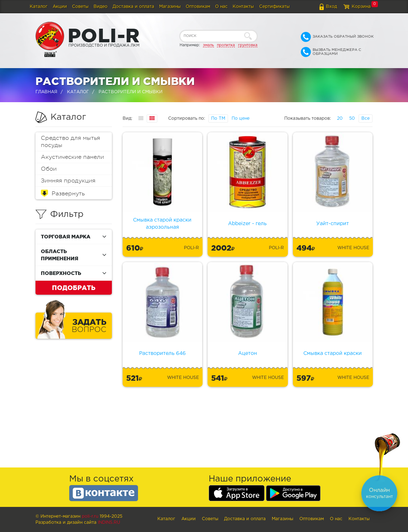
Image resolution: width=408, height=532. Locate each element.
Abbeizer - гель (247, 224)
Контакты (243, 7)
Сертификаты (274, 7)
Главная (46, 92)
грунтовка (248, 45)
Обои (49, 169)
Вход (331, 7)
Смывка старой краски (333, 353)
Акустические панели (72, 157)
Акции (60, 7)
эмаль (208, 45)
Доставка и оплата (133, 7)
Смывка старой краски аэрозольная (162, 224)
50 (352, 118)
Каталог (39, 7)
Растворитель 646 (162, 353)
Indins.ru (109, 522)
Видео (101, 7)
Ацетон (248, 353)
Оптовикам (198, 7)
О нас (221, 7)
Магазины (170, 7)
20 (340, 118)
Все (366, 118)
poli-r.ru (90, 516)
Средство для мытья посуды (70, 142)
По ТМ (218, 118)
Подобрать (74, 288)
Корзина (361, 7)
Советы (80, 7)
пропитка (226, 45)
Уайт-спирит (333, 224)
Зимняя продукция (68, 181)
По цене (241, 118)
